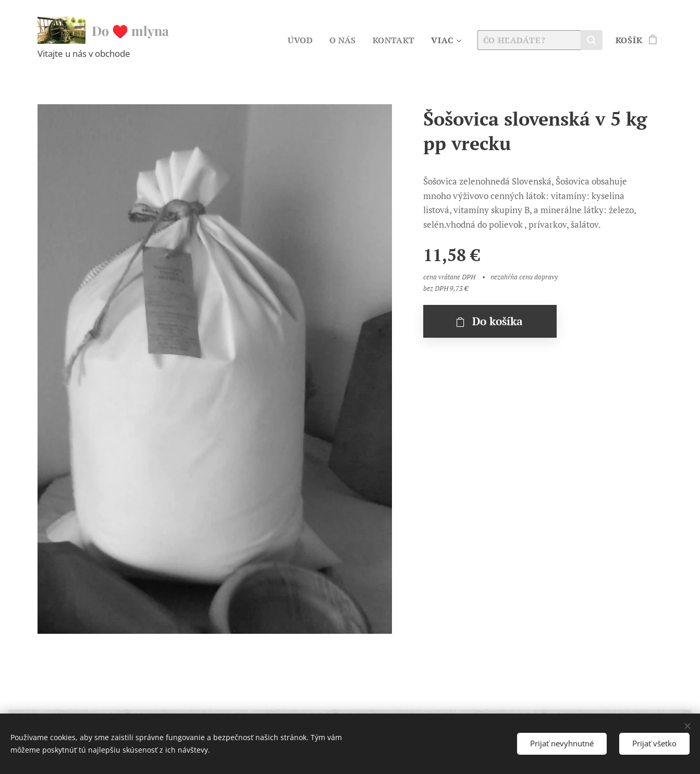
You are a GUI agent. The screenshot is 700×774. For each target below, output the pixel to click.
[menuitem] (300, 40)
